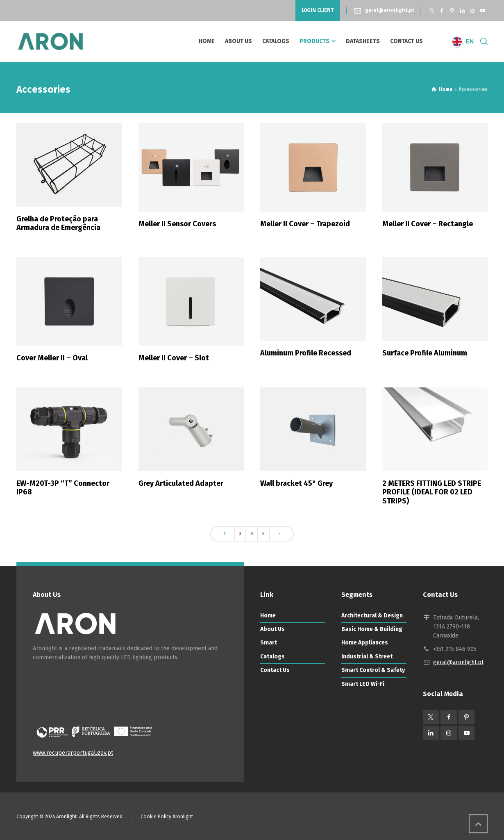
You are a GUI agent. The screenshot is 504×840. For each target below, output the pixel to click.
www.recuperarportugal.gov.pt (73, 753)
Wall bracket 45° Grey (296, 483)
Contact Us (275, 670)
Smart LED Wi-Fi (363, 684)
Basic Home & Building (372, 629)
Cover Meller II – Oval (52, 358)
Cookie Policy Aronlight (167, 817)
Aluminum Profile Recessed (306, 353)
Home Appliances (365, 643)
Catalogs (272, 657)
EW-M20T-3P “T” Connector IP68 (63, 488)
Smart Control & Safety (373, 670)
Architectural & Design (372, 616)
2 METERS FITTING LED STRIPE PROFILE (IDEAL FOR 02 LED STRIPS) (432, 492)
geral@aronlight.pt (390, 10)
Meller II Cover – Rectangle (428, 224)
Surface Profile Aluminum (425, 353)
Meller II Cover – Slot (174, 358)
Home (268, 616)
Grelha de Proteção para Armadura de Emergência (58, 223)
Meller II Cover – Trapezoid (305, 224)
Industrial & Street (367, 657)
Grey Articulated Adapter (181, 483)
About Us (272, 629)
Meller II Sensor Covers (177, 224)
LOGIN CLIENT (318, 10)
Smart (269, 643)
